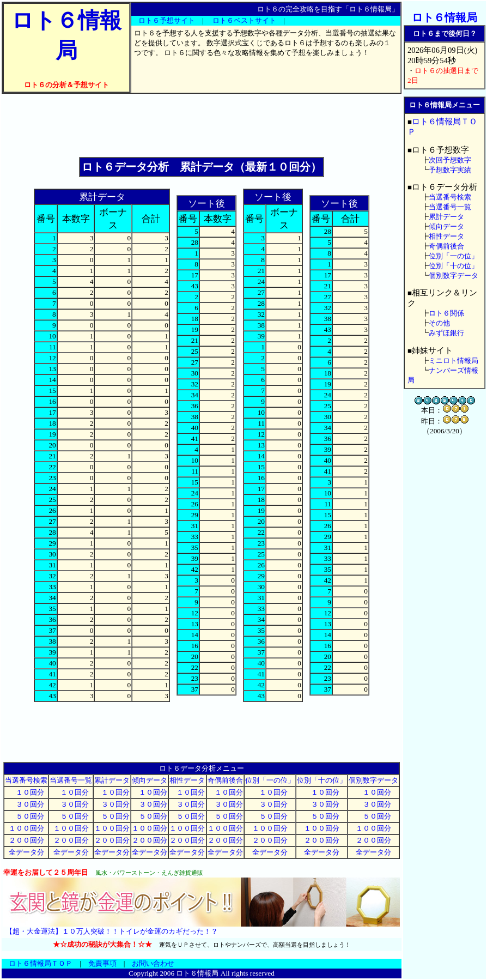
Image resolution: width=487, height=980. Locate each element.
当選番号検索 (26, 780)
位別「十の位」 (322, 780)
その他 (439, 323)
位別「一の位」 (270, 780)
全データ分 (26, 852)
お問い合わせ (153, 963)
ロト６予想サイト (167, 20)
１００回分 (26, 828)
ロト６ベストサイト (244, 20)
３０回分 (26, 804)
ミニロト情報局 (453, 361)
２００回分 (26, 840)
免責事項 (102, 963)
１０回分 (26, 792)
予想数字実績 (450, 170)
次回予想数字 (450, 160)
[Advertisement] (202, 125)
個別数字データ (373, 780)
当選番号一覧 (71, 780)
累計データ (112, 780)
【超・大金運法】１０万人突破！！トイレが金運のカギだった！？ (112, 931)
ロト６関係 (446, 313)
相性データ (187, 780)
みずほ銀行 (446, 333)
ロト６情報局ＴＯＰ (41, 963)
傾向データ (150, 780)
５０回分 (26, 816)
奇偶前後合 (225, 780)
